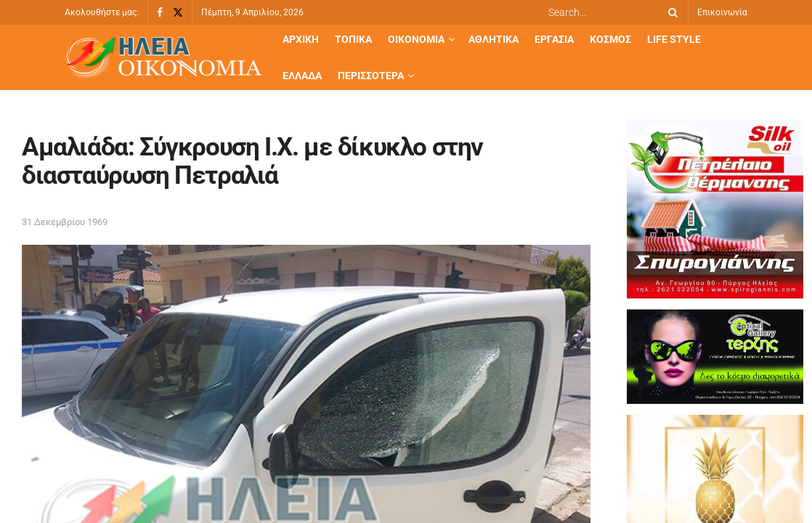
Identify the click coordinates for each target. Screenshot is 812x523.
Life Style (674, 39)
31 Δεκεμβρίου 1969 (65, 222)
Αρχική (301, 39)
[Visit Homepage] (163, 58)
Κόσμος (610, 39)
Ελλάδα (302, 76)
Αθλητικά (494, 39)
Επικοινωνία (722, 12)
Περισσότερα (371, 76)
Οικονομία (416, 39)
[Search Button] (670, 12)
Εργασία (554, 39)
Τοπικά (353, 39)
